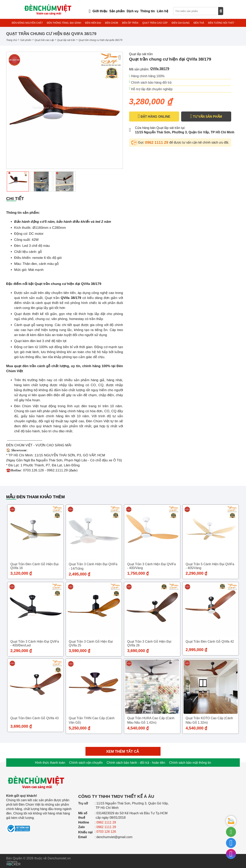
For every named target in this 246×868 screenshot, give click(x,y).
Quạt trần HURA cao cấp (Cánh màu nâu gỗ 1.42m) (151, 720)
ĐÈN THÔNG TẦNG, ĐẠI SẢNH (64, 23)
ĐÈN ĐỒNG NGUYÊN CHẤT (27, 23)
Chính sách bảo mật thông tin (190, 763)
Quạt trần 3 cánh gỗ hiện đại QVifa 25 (91, 643)
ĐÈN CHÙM (112, 23)
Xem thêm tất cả (123, 752)
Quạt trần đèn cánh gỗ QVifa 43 (35, 718)
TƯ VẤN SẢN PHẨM (206, 116)
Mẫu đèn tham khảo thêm (36, 497)
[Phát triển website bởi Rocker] (14, 859)
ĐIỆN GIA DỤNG (181, 23)
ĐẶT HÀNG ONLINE (154, 116)
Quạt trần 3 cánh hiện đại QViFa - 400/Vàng (151, 566)
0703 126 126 (106, 832)
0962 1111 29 (157, 142)
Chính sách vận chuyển (86, 763)
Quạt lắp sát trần (66, 40)
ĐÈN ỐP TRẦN (130, 23)
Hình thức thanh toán (50, 763)
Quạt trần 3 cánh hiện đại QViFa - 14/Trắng (93, 566)
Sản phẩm (26, 40)
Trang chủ (12, 40)
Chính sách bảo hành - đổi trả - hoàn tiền (136, 763)
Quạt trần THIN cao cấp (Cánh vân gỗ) (92, 720)
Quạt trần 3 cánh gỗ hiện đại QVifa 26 (149, 643)
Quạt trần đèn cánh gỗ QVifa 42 (210, 642)
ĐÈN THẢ (199, 23)
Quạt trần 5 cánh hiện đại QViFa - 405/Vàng (210, 566)
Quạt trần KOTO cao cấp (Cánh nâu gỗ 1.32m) (209, 720)
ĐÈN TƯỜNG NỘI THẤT (221, 23)
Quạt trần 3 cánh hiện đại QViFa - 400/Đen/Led (35, 643)
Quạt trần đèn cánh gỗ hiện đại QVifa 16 (35, 566)
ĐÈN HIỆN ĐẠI (93, 23)
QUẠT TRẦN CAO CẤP (155, 23)
